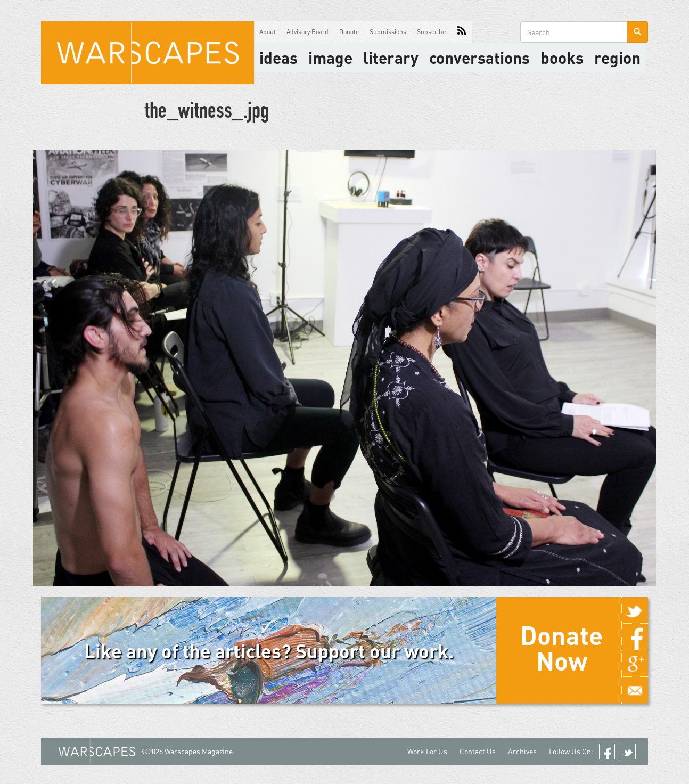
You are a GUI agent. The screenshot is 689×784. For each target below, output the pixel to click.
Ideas (278, 58)
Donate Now (561, 648)
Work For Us (427, 751)
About (268, 32)
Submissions (388, 32)
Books (562, 58)
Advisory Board (307, 32)
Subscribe (431, 32)
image (330, 58)
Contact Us (478, 751)
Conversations (479, 58)
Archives (522, 751)
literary (391, 58)
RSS (462, 32)
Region (617, 58)
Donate (349, 32)
